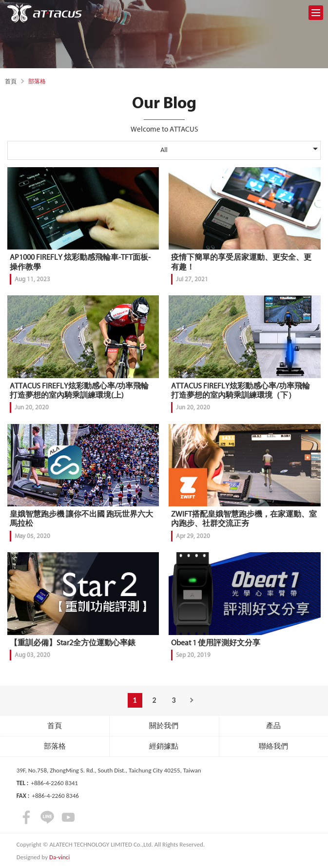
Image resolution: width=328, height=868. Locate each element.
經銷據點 (164, 746)
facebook (26, 817)
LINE (47, 817)
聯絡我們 (273, 746)
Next (193, 700)
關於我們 (164, 726)
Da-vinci (59, 857)
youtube (68, 817)
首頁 (11, 81)
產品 (273, 726)
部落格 (55, 746)
